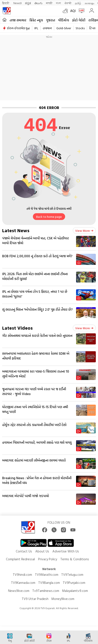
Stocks (80, 28)
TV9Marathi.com (47, 575)
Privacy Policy (48, 559)
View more (84, 231)
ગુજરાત (51, 20)
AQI (73, 11)
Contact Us (24, 551)
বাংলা (58, 3)
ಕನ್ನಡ (28, 3)
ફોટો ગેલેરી (79, 20)
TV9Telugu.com (72, 575)
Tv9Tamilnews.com (46, 591)
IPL (36, 28)
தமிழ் (78, 3)
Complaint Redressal (20, 559)
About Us (42, 551)
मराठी (49, 3)
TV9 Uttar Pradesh (35, 599)
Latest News (16, 230)
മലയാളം (89, 3)
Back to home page (49, 217)
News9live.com (19, 591)
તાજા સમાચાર (18, 20)
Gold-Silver (64, 28)
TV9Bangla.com (49, 583)
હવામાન (47, 28)
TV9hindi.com (22, 575)
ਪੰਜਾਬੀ (68, 3)
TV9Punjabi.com (74, 583)
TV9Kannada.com (23, 583)
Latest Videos (17, 328)
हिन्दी (6, 3)
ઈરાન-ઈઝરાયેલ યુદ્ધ (18, 28)
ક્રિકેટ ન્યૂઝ (36, 20)
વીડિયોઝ (64, 20)
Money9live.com (63, 599)
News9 (17, 3)
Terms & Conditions (75, 559)
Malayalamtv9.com (75, 591)
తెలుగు (38, 3)
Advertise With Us (66, 551)
